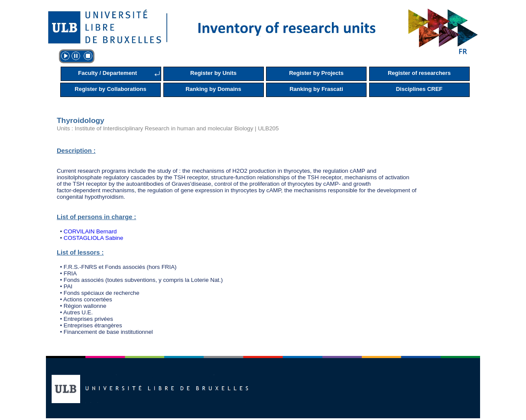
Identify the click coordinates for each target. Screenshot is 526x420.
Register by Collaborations (110, 89)
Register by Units (213, 73)
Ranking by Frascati (316, 89)
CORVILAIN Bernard (90, 231)
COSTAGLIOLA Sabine (94, 238)
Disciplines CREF (419, 89)
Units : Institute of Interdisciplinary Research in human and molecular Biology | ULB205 (168, 128)
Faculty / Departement (107, 73)
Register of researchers (419, 73)
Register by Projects (316, 73)
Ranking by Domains (213, 89)
